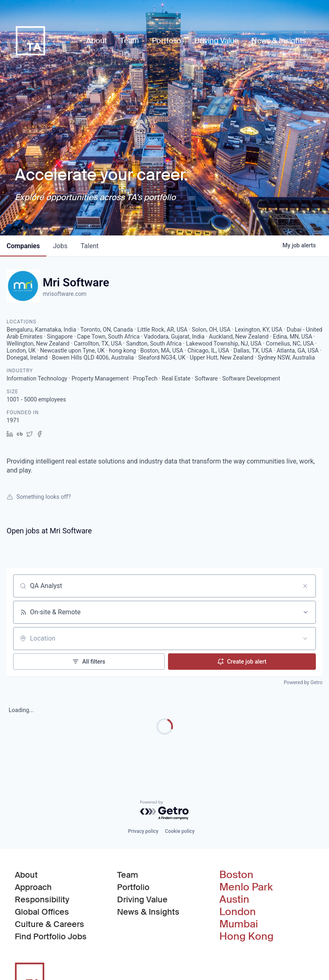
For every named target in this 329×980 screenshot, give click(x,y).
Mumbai (239, 924)
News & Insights (148, 912)
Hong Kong (246, 936)
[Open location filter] (305, 639)
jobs (60, 246)
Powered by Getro (303, 683)
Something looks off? (39, 497)
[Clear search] (305, 586)
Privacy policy (143, 831)
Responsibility (42, 899)
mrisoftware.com (65, 294)
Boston (236, 875)
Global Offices (42, 912)
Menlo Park (246, 887)
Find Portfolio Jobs (51, 936)
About (26, 875)
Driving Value (142, 899)
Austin (234, 899)
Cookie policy (180, 831)
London (238, 912)
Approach (33, 887)
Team (128, 875)
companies (23, 246)
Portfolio (133, 887)
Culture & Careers (49, 924)
